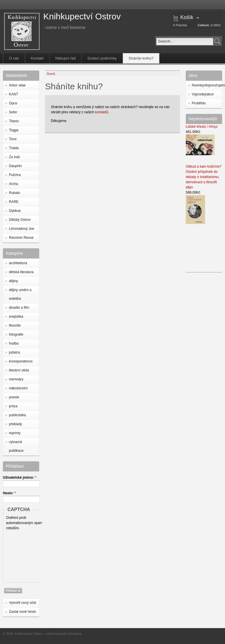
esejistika (16, 317)
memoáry (16, 379)
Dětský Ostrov (20, 220)
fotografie (16, 334)
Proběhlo (199, 103)
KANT (14, 94)
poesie (14, 397)
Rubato (15, 193)
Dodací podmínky (102, 58)
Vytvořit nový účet (22, 603)
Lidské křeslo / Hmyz (202, 127)
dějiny (13, 281)
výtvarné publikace (16, 446)
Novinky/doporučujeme (207, 85)
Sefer (13, 112)
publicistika (17, 415)
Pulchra (15, 175)
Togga (14, 130)
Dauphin (15, 166)
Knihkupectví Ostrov (82, 16)
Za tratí (14, 157)
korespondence (21, 361)
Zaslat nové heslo (22, 612)
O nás (14, 58)
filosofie (15, 325)
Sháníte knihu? (141, 58)
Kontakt (37, 58)
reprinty (15, 433)
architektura (18, 263)
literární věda (19, 370)
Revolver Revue (21, 238)
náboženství (18, 388)
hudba (14, 343)
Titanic (14, 121)
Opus (13, 103)
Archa (13, 184)
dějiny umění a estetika (20, 294)
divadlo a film (19, 308)
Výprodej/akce (203, 94)
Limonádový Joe (21, 229)
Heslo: (9, 493)
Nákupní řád (66, 58)
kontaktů (102, 112)
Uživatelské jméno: (20, 478)
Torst (13, 139)
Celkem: (204, 25)
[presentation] (30, 555)
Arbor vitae (17, 85)
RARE (14, 202)
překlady (15, 424)
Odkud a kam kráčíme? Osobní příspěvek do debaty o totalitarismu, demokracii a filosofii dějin (204, 177)
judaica (14, 352)
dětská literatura (21, 272)
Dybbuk (15, 211)
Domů (51, 74)
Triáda (14, 148)
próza (13, 406)
